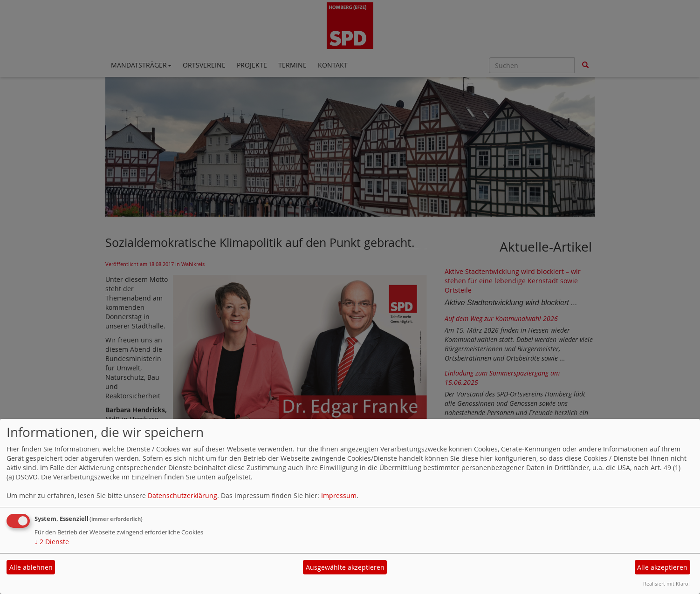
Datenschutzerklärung (182, 495)
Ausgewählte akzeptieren (345, 567)
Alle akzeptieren (662, 567)
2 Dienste (52, 542)
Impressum (339, 495)
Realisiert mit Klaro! (666, 584)
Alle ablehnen (31, 567)
